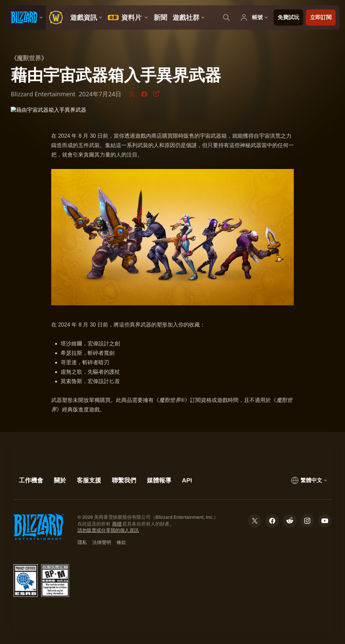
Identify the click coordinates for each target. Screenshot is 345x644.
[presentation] (26, 18)
